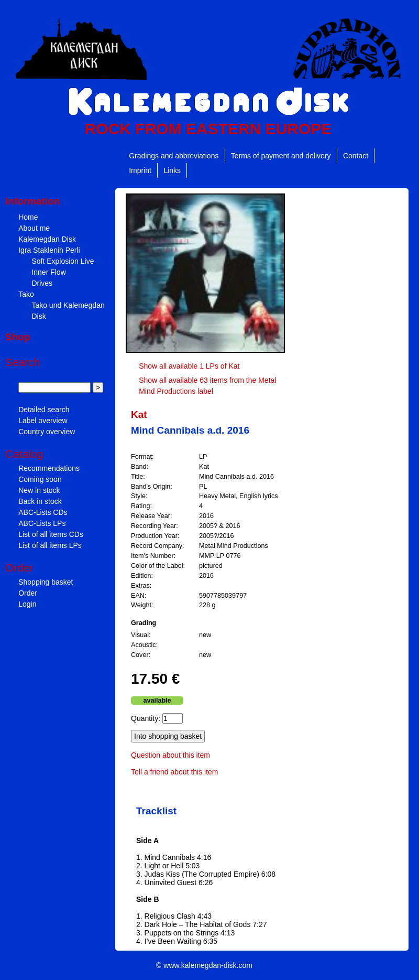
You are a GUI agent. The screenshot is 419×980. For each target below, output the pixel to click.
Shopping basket (46, 582)
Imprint (140, 170)
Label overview (43, 421)
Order (28, 593)
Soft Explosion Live (63, 261)
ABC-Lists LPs (42, 523)
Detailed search (44, 410)
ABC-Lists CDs (43, 512)
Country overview (47, 432)
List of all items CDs (51, 534)
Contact (356, 156)
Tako (26, 294)
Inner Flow (48, 272)
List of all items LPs (50, 545)
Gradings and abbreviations (174, 156)
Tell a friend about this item (175, 772)
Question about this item (170, 755)
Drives (42, 283)
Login (27, 604)
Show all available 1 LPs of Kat (189, 366)
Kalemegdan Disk (47, 239)
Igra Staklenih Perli (49, 250)
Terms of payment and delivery (281, 156)
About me (34, 228)
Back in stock (40, 501)
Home (28, 217)
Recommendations (49, 468)
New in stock (39, 490)
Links (172, 170)
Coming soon (40, 479)
